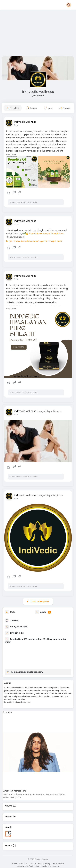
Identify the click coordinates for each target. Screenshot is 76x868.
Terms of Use (58, 863)
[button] (69, 5)
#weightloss (57, 233)
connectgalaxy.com (12, 797)
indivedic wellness (38, 92)
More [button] (56, 866)
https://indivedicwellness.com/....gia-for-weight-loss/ (34, 241)
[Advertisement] (38, 34)
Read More (11, 154)
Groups (8, 846)
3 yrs (16, 125)
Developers (46, 866)
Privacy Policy (44, 863)
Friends (8, 817)
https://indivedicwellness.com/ (27, 672)
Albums (8, 806)
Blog (37, 866)
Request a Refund (25, 866)
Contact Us (31, 863)
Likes (7, 827)
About (22, 863)
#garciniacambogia (39, 233)
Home (15, 863)
